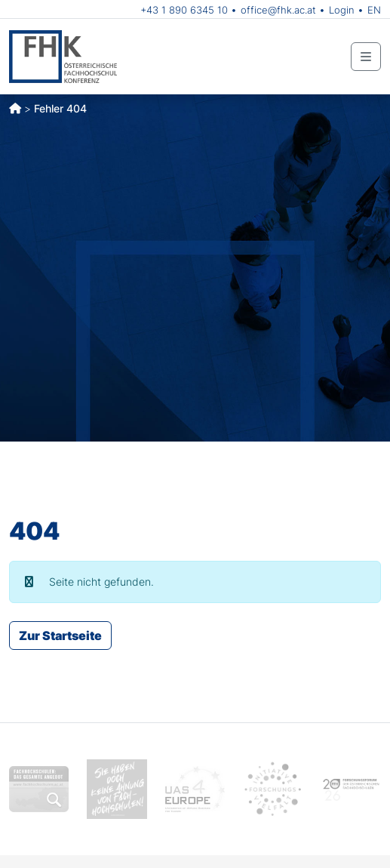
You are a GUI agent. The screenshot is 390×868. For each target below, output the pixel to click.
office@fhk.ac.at (278, 10)
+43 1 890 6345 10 (184, 10)
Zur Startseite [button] (60, 636)
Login (342, 10)
